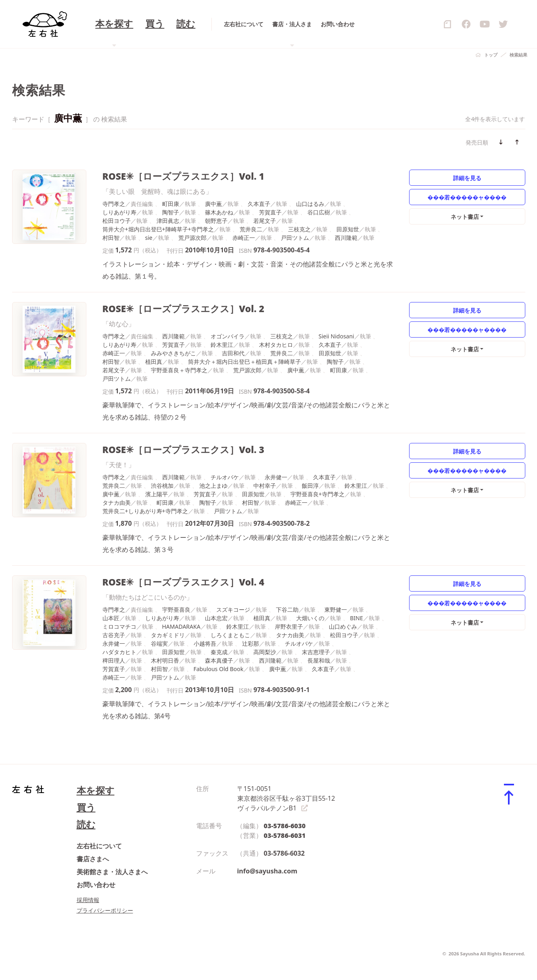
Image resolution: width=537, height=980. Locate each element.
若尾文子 (265, 221)
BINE (357, 618)
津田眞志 (168, 221)
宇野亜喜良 (176, 610)
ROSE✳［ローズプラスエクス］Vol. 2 (183, 309)
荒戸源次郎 (192, 238)
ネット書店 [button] (465, 217)
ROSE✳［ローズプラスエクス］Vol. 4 (183, 582)
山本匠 (111, 618)
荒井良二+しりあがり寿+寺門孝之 (145, 511)
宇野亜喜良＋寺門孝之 (179, 370)
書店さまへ (93, 859)
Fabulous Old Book (219, 669)
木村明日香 (165, 660)
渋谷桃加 (162, 486)
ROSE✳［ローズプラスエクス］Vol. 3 (183, 450)
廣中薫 (213, 204)
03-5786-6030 (285, 826)
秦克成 (219, 652)
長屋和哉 (319, 660)
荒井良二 (251, 229)
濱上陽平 (157, 494)
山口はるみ (310, 204)
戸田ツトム (295, 238)
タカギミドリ (168, 635)
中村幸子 (265, 486)
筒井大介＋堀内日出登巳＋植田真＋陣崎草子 (244, 362)
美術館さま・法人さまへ (112, 872)
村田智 (111, 238)
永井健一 (276, 477)
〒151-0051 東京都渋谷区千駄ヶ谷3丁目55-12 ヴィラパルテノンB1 (286, 798)
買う (86, 807)
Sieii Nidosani (336, 336)
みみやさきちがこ (173, 353)
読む (86, 824)
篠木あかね (219, 212)
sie (149, 238)
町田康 (171, 204)
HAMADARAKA (181, 626)
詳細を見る (467, 178)
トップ (491, 55)
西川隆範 (346, 238)
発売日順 (477, 142)
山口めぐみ (343, 626)
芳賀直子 (270, 212)
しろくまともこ (230, 635)
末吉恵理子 (316, 652)
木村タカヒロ (276, 345)
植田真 (154, 362)
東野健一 (336, 610)
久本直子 (259, 204)
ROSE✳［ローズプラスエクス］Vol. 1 (183, 176)
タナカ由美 (117, 503)
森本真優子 (219, 660)
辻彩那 (251, 643)
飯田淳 (310, 486)
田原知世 (348, 229)
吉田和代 (233, 353)
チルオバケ (225, 477)
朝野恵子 (216, 221)
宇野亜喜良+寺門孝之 (318, 494)
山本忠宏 (216, 618)
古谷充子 (114, 635)
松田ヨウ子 (117, 221)
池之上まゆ (213, 486)
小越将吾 (205, 643)
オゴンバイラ (228, 336)
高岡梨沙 (265, 652)
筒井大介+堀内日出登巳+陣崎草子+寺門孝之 (158, 229)
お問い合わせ (96, 885)
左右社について (99, 846)
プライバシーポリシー (105, 910)
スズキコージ (233, 610)
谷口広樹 (319, 212)
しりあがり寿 (119, 212)
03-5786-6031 (285, 835)
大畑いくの (310, 618)
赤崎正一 (244, 238)
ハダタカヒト (119, 652)
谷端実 (159, 643)
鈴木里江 (222, 345)
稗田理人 (114, 660)
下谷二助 (287, 610)
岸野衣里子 (289, 626)
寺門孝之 (114, 204)
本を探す (96, 790)
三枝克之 (299, 229)
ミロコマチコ (119, 626)
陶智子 (171, 212)
